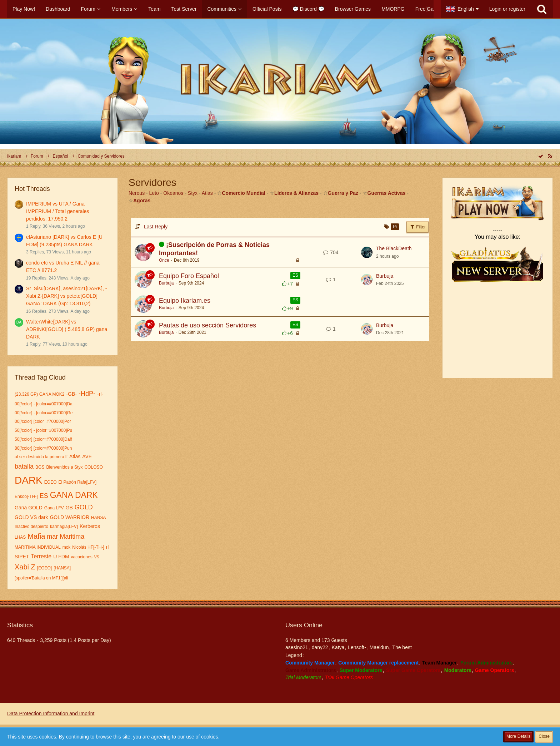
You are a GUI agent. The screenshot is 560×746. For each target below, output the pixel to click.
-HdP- (87, 394)
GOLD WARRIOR (69, 517)
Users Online (304, 625)
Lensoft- (357, 647)
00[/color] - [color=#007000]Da (44, 404)
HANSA (98, 518)
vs (97, 557)
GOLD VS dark (31, 517)
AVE (87, 456)
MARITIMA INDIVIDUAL (38, 547)
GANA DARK (74, 495)
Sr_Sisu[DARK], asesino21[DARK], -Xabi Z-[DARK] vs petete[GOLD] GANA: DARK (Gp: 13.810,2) (66, 296)
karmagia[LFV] (64, 527)
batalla (24, 466)
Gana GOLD (29, 508)
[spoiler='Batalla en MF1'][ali (41, 578)
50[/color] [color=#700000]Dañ (43, 439)
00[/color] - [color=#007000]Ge (44, 413)
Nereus (137, 193)
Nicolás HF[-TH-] (88, 547)
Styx (193, 193)
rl (107, 547)
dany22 (320, 647)
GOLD (84, 507)
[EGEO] (44, 568)
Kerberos (90, 526)
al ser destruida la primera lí (41, 457)
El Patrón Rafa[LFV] (77, 482)
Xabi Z (25, 567)
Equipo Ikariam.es (185, 301)
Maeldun (379, 647)
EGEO (51, 482)
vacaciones (82, 557)
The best (402, 647)
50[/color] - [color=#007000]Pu (43, 430)
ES (44, 496)
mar (52, 537)
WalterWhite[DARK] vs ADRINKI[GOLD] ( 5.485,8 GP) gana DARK (67, 329)
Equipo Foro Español (189, 276)
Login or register (507, 9)
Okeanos (173, 193)
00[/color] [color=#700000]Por (43, 421)
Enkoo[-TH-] (26, 496)
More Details (518, 736)
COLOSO (93, 467)
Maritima (72, 537)
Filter (417, 227)
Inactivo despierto (31, 527)
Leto (154, 193)
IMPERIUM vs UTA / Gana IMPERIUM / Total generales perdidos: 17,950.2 (57, 211)
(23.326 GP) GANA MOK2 (39, 394)
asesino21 (297, 647)
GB (69, 508)
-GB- (71, 394)
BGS (40, 467)
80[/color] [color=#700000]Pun (43, 448)
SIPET (22, 557)
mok (67, 547)
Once (164, 260)
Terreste (41, 556)
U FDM (61, 557)
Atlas (75, 456)
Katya (338, 647)
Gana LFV (54, 508)
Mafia (36, 536)
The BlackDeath (394, 248)
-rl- (100, 394)
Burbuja (166, 283)
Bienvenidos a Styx (64, 467)
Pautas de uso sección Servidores (207, 325)
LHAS (20, 537)
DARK (29, 480)
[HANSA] (62, 568)
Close (544, 736)
